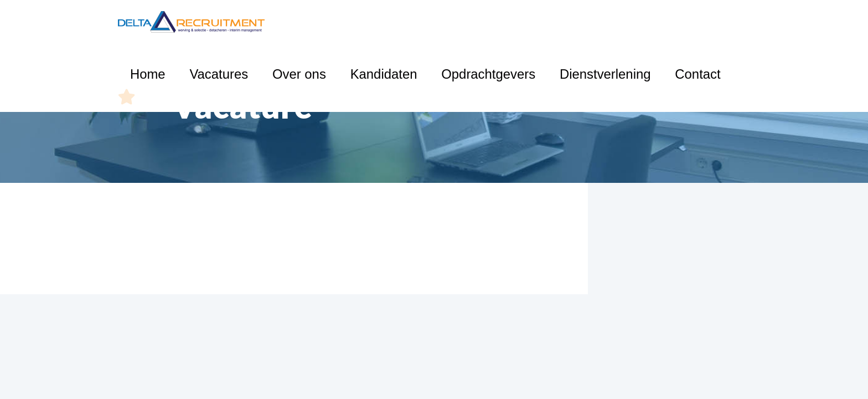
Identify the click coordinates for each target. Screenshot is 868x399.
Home (315, 22)
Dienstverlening (629, 22)
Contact (693, 22)
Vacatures (365, 22)
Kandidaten (478, 22)
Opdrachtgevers (550, 22)
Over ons (420, 22)
